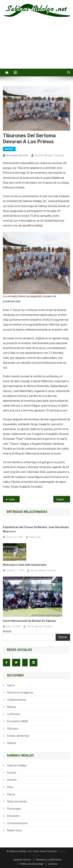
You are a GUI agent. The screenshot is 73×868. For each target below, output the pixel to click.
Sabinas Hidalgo (17, 765)
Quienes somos (22, 860)
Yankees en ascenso (14, 499)
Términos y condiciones (49, 860)
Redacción (35, 537)
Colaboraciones (17, 700)
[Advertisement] (36, 47)
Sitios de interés (17, 801)
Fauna (11, 794)
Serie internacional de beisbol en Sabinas (29, 621)
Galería (11, 743)
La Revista (14, 714)
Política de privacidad (32, 864)
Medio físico (15, 830)
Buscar (7, 631)
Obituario (13, 729)
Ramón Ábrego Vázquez (49, 155)
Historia (12, 780)
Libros (11, 685)
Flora (10, 787)
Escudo (12, 773)
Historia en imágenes (20, 693)
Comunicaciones (17, 823)
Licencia (53, 864)
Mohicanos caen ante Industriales (25, 565)
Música (12, 707)
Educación (14, 816)
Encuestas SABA (18, 721)
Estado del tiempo (18, 736)
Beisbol (9, 149)
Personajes (14, 809)
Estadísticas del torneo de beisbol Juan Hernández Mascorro (36, 529)
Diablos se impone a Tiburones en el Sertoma (63, 499)
